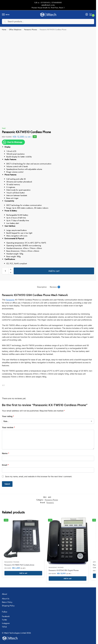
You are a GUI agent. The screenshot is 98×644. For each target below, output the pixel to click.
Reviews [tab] (55, 287)
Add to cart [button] (23, 573)
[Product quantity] (5, 271)
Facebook (6, 617)
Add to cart (54, 271)
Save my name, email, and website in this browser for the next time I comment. (39, 476)
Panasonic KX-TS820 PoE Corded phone (19, 565)
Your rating (8, 416)
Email (5, 465)
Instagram (6, 624)
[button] (91, 15)
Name (6, 453)
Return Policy (7, 602)
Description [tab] (42, 287)
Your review (8, 427)
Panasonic (10, 300)
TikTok (4, 627)
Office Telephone (15, 30)
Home (4, 30)
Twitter (4, 620)
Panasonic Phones (31, 30)
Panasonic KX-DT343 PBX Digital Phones (64, 570)
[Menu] (6, 15)
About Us (6, 599)
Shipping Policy (8, 606)
